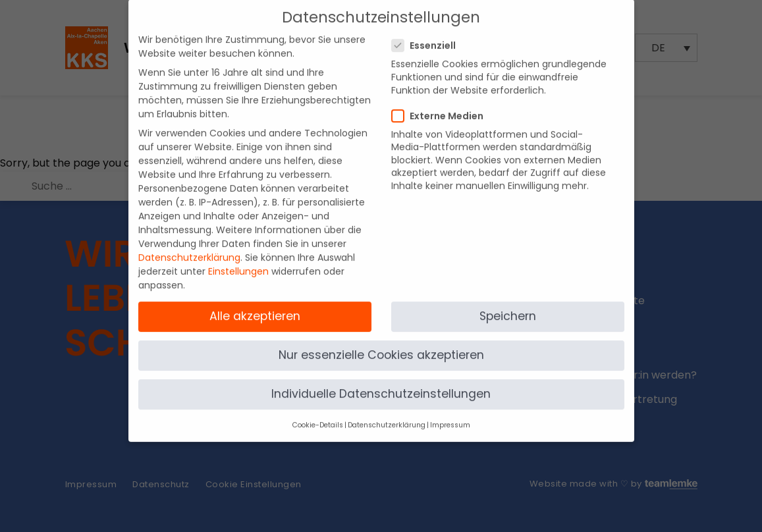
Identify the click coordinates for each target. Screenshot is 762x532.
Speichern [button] (508, 304)
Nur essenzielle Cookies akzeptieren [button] (381, 342)
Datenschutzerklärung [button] (387, 413)
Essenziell (428, 34)
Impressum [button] (450, 413)
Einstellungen (238, 259)
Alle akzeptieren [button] (255, 304)
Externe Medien (442, 103)
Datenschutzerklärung (189, 246)
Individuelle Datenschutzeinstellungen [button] (381, 382)
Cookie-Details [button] (318, 413)
